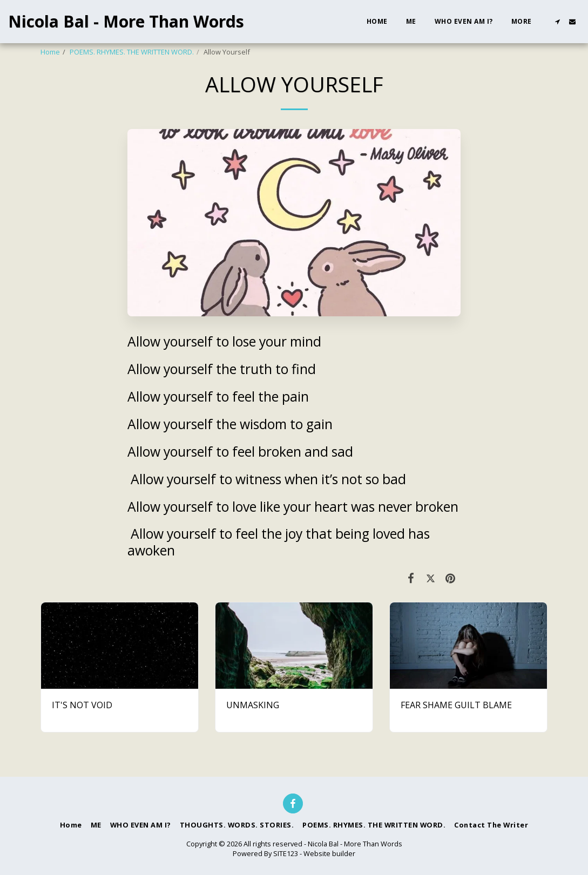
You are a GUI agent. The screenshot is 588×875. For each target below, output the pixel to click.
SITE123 (286, 853)
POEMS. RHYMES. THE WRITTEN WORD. (132, 52)
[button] (557, 22)
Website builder (329, 853)
